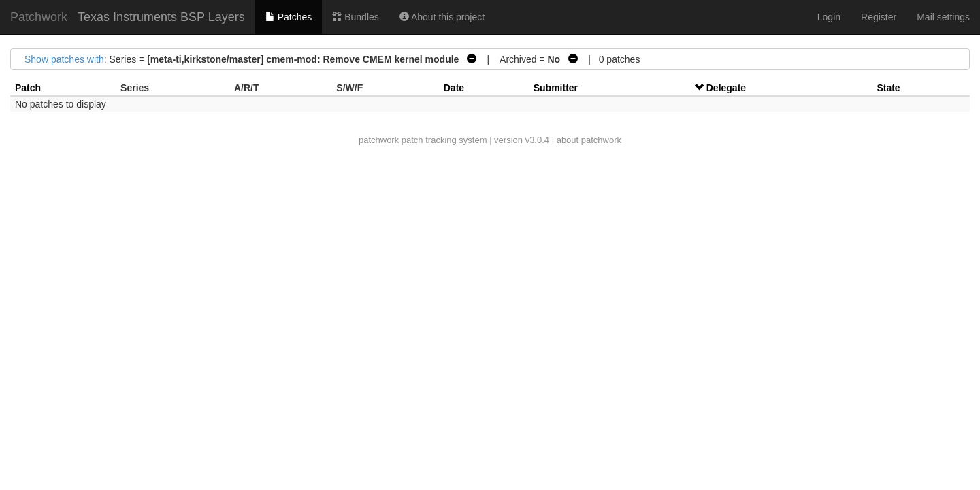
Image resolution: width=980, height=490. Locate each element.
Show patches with (64, 59)
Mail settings (943, 17)
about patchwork (589, 140)
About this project (442, 17)
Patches (289, 17)
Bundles (355, 17)
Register (879, 17)
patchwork (379, 140)
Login (829, 17)
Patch (28, 88)
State (888, 88)
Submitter (556, 88)
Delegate (726, 88)
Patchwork (39, 17)
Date (454, 88)
